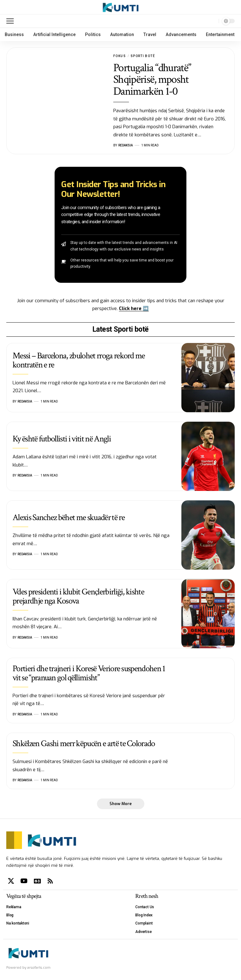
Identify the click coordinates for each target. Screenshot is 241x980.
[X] (11, 881)
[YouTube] (24, 881)
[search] (212, 21)
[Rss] (50, 881)
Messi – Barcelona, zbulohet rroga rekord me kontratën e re (79, 360)
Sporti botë (143, 56)
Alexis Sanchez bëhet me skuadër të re (69, 517)
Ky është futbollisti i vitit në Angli (62, 439)
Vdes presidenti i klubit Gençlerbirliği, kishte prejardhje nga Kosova (78, 596)
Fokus (120, 56)
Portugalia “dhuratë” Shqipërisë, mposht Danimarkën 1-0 (152, 80)
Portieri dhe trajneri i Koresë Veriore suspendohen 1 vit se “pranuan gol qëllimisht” (89, 673)
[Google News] (37, 881)
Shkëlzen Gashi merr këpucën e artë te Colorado (84, 743)
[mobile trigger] (12, 21)
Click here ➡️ (134, 308)
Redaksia (126, 145)
